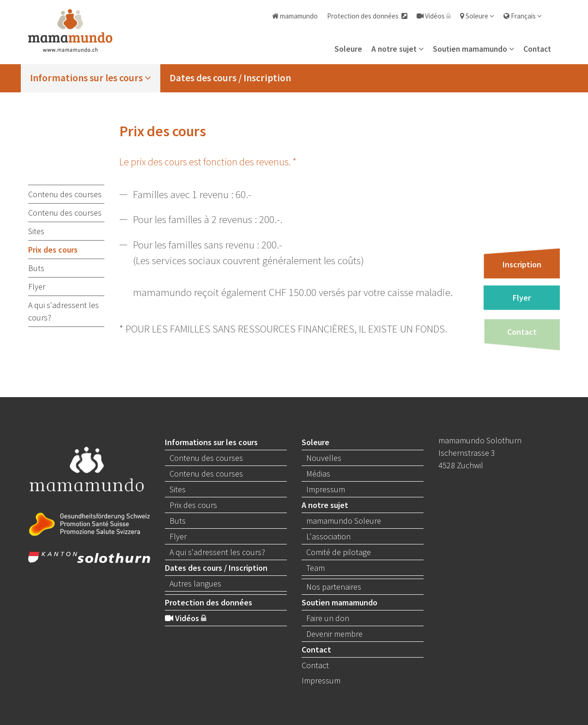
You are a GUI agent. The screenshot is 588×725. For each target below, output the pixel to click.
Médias (318, 474)
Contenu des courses (65, 194)
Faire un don (328, 618)
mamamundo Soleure (344, 521)
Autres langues (195, 583)
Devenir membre (334, 634)
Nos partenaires (334, 587)
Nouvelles (324, 458)
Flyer (37, 287)
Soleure (477, 16)
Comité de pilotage (339, 552)
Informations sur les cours (91, 78)
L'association (328, 536)
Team (315, 568)
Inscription (522, 264)
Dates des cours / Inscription (230, 78)
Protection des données (367, 16)
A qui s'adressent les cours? (64, 311)
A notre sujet (397, 49)
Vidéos (434, 16)
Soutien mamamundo (473, 49)
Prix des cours (53, 250)
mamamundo (295, 16)
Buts (36, 268)
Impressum (326, 489)
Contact (537, 49)
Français (523, 16)
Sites (36, 231)
